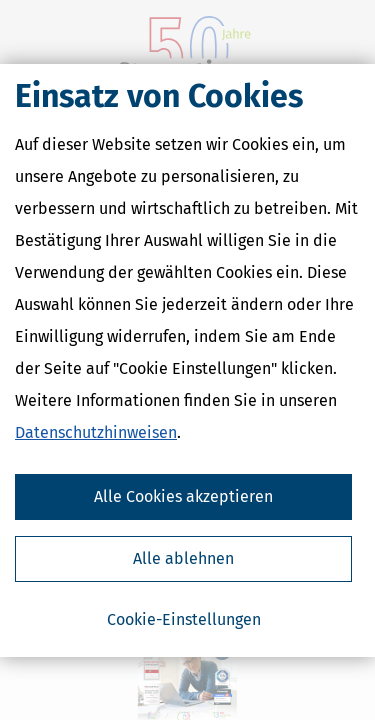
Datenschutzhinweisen (96, 432)
